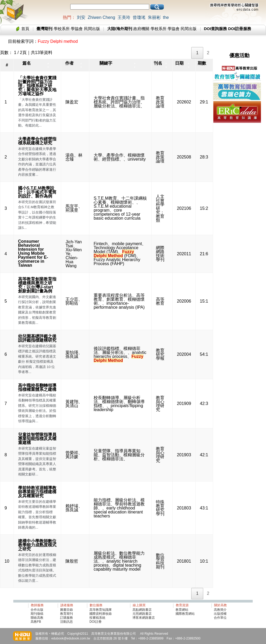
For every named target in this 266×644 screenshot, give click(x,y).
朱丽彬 (154, 17)
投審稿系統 (97, 618)
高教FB (36, 622)
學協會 (77, 29)
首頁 (25, 29)
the (166, 17)
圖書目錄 (66, 610)
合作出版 (37, 610)
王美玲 (124, 17)
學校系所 (62, 29)
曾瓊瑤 (139, 17)
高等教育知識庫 (101, 610)
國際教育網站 (185, 614)
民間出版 (92, 29)
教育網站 (182, 610)
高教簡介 (220, 610)
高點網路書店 (142, 610)
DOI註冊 (95, 622)
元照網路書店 (142, 614)
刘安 (81, 17)
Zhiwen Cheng (101, 17)
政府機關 (141, 29)
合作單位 (220, 618)
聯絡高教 (37, 618)
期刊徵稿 (37, 614)
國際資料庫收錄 (101, 614)
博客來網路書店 (144, 618)
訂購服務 (66, 618)
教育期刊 (66, 614)
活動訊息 (66, 622)
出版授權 (220, 614)
